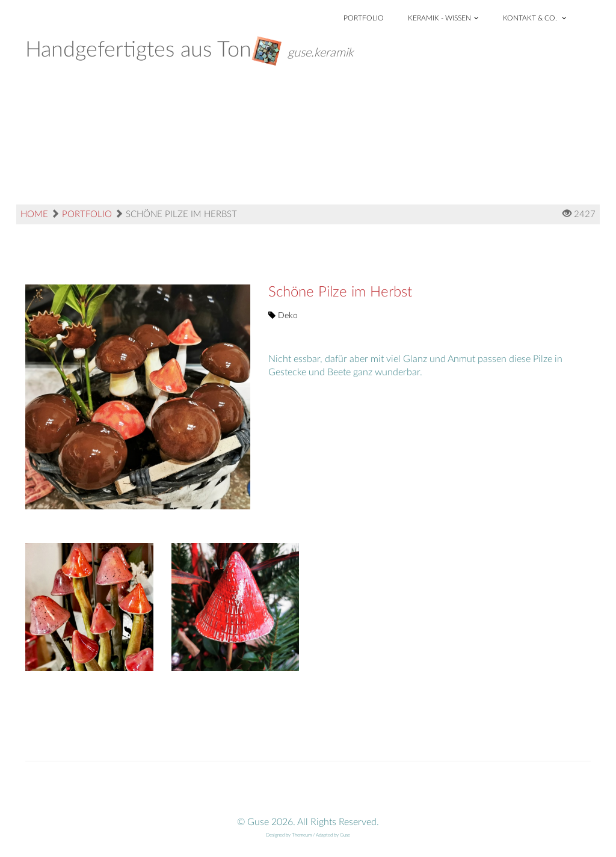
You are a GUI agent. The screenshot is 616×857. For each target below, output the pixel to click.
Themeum (302, 835)
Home (34, 214)
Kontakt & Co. (535, 18)
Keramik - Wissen (443, 18)
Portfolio (364, 18)
